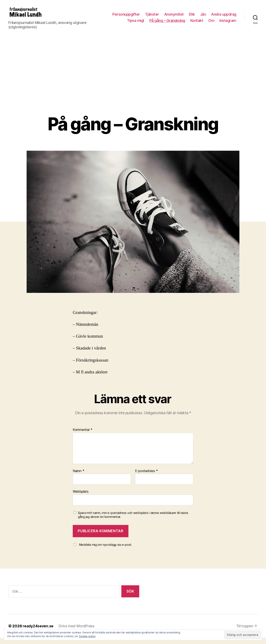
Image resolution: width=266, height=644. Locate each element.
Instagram (228, 24)
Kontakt (197, 24)
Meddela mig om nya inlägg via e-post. (106, 551)
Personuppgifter (126, 17)
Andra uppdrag (224, 17)
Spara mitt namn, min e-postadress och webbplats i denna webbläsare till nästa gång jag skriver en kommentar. (133, 521)
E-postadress (146, 477)
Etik (192, 17)
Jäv (203, 17)
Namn (78, 477)
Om (211, 24)
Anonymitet (174, 17)
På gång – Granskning (167, 24)
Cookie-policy (87, 636)
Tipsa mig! (136, 24)
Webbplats (81, 498)
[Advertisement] (133, 89)
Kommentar (83, 436)
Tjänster (152, 17)
